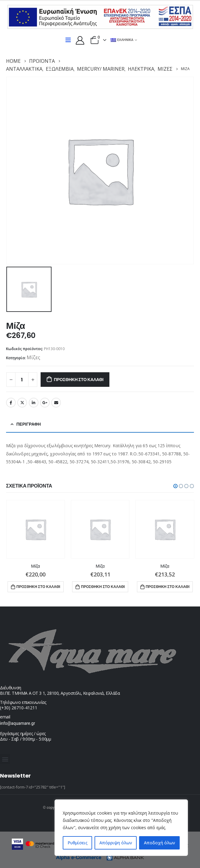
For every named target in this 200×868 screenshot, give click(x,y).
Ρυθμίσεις (78, 843)
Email (56, 403)
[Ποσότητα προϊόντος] (22, 380)
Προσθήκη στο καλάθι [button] (38, 587)
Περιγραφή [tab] (29, 424)
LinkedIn (34, 403)
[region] (121, 828)
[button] (175, 486)
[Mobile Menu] (68, 40)
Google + (45, 403)
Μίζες (33, 357)
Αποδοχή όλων (160, 843)
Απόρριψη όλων (116, 843)
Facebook (11, 403)
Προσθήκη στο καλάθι (79, 380)
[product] (36, 529)
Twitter (22, 403)
